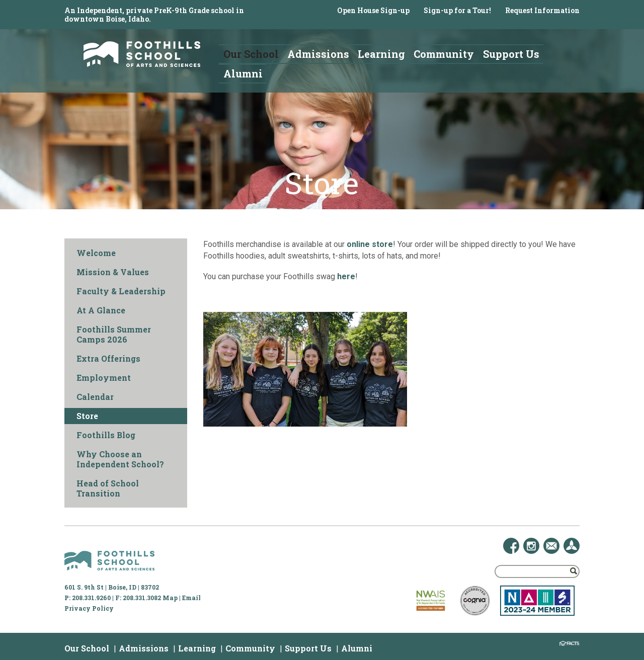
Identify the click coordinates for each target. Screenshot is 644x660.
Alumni (357, 648)
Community (250, 648)
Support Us (308, 648)
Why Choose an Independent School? (120, 459)
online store (370, 244)
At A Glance (101, 310)
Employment (104, 378)
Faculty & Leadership (121, 291)
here (346, 276)
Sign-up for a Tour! (457, 10)
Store (87, 416)
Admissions (144, 648)
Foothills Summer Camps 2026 (114, 334)
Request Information (542, 10)
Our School (87, 648)
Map (170, 598)
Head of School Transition (108, 488)
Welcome (96, 253)
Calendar (95, 397)
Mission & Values (113, 272)
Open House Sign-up (373, 10)
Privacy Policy (89, 608)
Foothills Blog (106, 435)
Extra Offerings (108, 358)
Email (191, 598)
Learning (197, 648)
